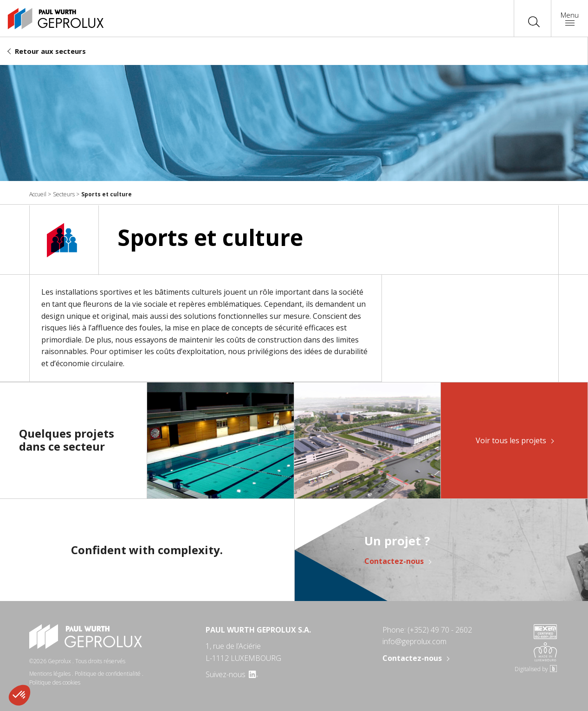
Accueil (38, 194)
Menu (570, 18)
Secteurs (64, 194)
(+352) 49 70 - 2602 (440, 630)
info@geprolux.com (414, 641)
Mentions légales (50, 674)
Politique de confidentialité (108, 674)
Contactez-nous (394, 562)
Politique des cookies (55, 682)
